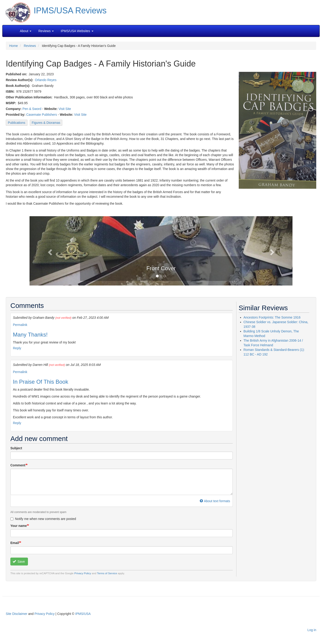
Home (13, 46)
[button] (161, 250)
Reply (17, 348)
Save (19, 562)
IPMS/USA (83, 614)
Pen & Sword (32, 109)
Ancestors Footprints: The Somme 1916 (272, 317)
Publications (17, 123)
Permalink (20, 325)
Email (15, 543)
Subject (16, 448)
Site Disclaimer (16, 614)
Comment (18, 465)
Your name (19, 526)
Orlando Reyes (46, 80)
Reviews (30, 46)
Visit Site (65, 109)
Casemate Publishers (42, 115)
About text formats (215, 501)
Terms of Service (107, 573)
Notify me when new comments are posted (43, 519)
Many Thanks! (30, 335)
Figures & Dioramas (46, 123)
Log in (312, 630)
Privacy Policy (83, 573)
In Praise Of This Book (41, 382)
